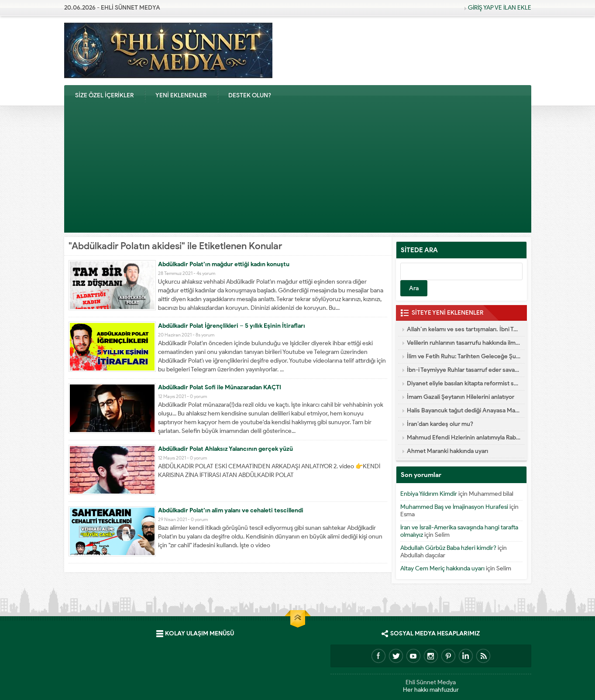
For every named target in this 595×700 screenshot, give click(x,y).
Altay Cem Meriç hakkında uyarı (442, 568)
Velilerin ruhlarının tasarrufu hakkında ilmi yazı (464, 343)
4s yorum (206, 273)
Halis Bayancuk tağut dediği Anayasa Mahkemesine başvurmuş (464, 410)
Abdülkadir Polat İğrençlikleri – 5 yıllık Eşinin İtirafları (232, 326)
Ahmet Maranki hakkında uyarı (447, 451)
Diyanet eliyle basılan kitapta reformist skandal (464, 383)
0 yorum (198, 396)
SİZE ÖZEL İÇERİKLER (104, 95)
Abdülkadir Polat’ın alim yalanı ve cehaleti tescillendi (231, 510)
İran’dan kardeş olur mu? (440, 424)
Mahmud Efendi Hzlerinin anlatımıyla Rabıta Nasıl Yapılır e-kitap (464, 437)
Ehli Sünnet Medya (431, 682)
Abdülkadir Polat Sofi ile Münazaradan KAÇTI (220, 387)
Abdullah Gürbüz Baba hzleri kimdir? (448, 548)
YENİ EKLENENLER (181, 95)
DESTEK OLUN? (250, 95)
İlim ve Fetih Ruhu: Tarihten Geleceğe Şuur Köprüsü (464, 356)
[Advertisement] (298, 172)
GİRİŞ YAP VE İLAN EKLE (500, 8)
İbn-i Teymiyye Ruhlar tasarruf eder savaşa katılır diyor (464, 370)
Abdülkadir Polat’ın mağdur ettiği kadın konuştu (224, 264)
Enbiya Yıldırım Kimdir (429, 494)
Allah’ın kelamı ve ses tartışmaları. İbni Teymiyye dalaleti (464, 329)
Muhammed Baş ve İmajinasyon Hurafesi (454, 507)
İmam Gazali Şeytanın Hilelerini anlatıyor (461, 397)
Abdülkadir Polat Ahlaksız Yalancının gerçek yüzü (225, 449)
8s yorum (205, 335)
